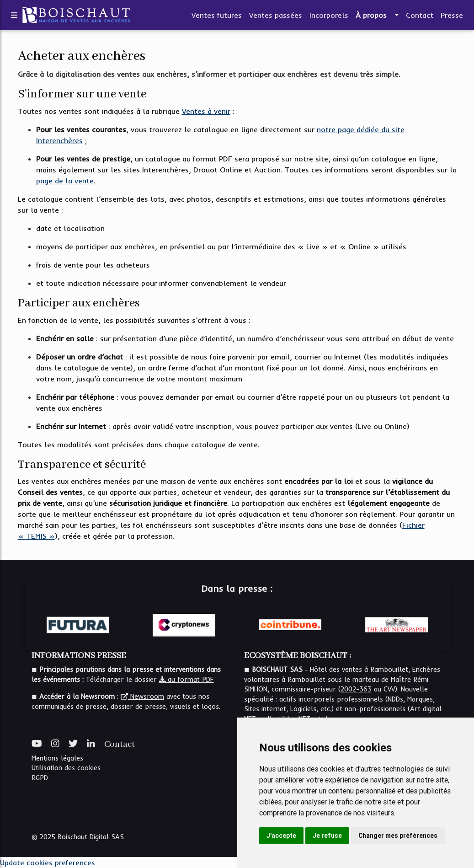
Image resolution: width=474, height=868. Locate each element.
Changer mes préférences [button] (398, 836)
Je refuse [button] (327, 836)
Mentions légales (57, 758)
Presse (452, 17)
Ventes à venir (206, 111)
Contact (420, 17)
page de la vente (65, 181)
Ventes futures (217, 17)
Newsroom (142, 697)
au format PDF (186, 680)
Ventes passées (276, 17)
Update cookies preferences (48, 863)
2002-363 (356, 689)
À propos (371, 17)
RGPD (40, 778)
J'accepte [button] (281, 836)
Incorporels (329, 17)
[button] (396, 17)
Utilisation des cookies (66, 768)
